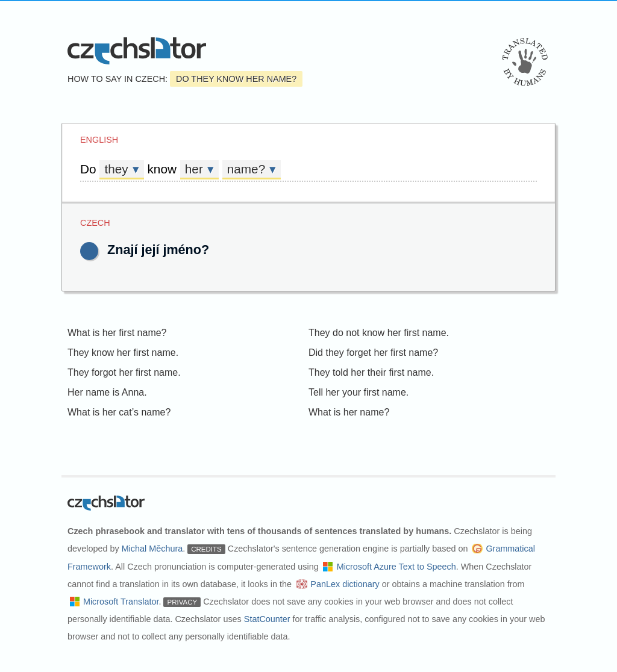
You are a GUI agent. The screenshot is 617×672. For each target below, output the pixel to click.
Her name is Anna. (107, 392)
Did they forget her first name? (373, 353)
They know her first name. (123, 353)
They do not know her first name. (379, 333)
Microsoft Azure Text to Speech (396, 567)
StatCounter (267, 619)
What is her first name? (117, 333)
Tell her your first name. (359, 392)
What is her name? (349, 412)
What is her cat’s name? (119, 412)
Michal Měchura (152, 549)
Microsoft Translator (121, 602)
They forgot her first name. (124, 372)
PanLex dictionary (345, 584)
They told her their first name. (371, 372)
